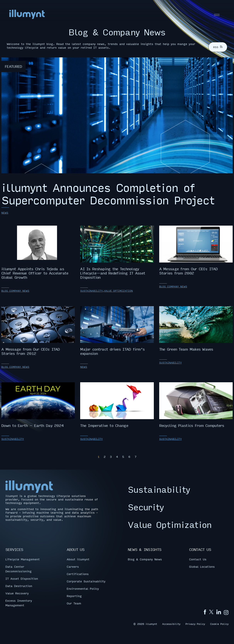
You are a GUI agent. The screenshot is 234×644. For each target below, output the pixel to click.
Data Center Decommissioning (19, 569)
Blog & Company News (145, 559)
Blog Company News (15, 291)
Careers (73, 566)
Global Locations (202, 566)
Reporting (74, 596)
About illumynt (78, 559)
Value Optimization (118, 291)
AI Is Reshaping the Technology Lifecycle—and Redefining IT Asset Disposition (117, 252)
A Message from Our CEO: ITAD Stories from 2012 (38, 331)
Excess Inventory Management (19, 603)
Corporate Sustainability (86, 581)
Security (146, 507)
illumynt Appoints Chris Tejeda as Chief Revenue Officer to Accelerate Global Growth (38, 252)
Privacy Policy (195, 624)
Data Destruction (19, 586)
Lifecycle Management (23, 559)
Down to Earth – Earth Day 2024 (38, 405)
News (5, 213)
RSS (218, 47)
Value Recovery (17, 593)
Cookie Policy (219, 624)
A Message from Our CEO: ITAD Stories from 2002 (196, 250)
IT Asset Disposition (22, 578)
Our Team (74, 603)
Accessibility (171, 624)
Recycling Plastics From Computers (196, 405)
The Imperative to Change (117, 405)
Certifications (78, 574)
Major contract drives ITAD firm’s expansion (117, 331)
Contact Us (198, 559)
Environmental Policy (83, 588)
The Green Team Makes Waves (196, 329)
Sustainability (91, 291)
